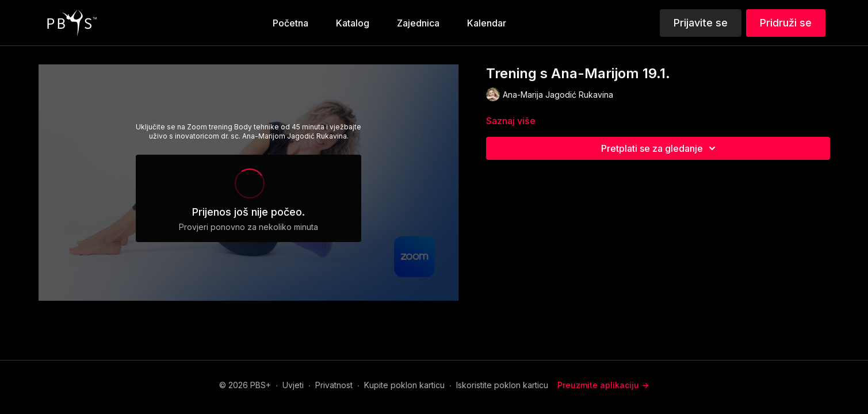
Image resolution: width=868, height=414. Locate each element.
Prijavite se (701, 23)
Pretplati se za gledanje (660, 148)
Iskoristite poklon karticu (502, 385)
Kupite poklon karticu (404, 385)
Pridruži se (786, 23)
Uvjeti (293, 385)
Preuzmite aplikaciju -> (603, 385)
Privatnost (334, 385)
